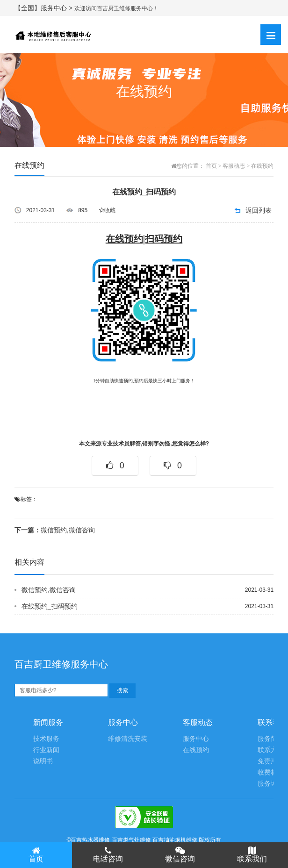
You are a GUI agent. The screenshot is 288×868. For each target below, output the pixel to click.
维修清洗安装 (128, 739)
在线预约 (262, 166)
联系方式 (271, 750)
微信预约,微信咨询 (55, 530)
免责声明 (271, 761)
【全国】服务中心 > (44, 8)
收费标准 (271, 772)
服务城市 (271, 784)
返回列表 (259, 210)
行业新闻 (46, 750)
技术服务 (46, 739)
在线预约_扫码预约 (50, 606)
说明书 (43, 761)
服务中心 (196, 739)
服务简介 (271, 739)
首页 (211, 166)
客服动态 (234, 166)
